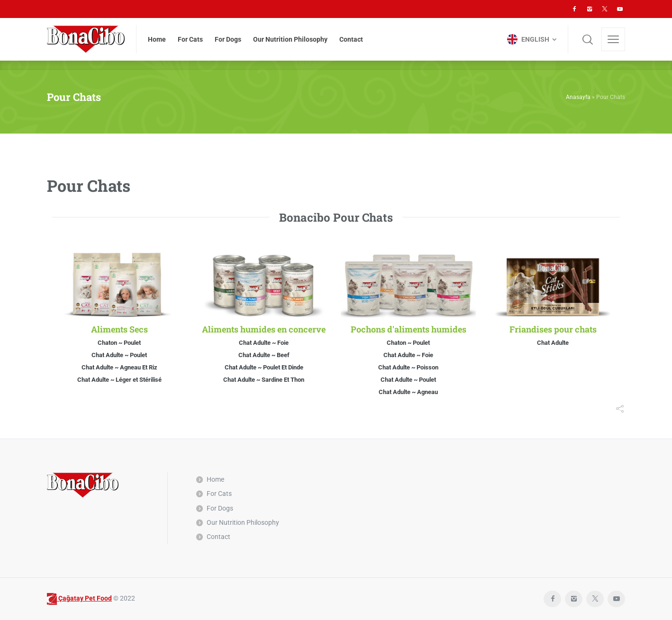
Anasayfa (578, 97)
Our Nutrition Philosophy (243, 522)
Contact (218, 537)
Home (215, 479)
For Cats (219, 494)
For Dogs (220, 508)
